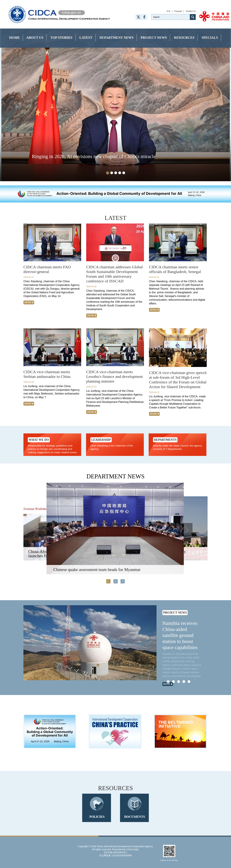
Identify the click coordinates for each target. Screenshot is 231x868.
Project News (154, 38)
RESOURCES (115, 788)
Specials (210, 38)
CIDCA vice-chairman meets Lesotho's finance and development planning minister (114, 377)
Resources (184, 38)
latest (115, 218)
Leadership (101, 440)
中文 (169, 11)
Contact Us (191, 11)
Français (178, 11)
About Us (35, 38)
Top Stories (61, 38)
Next (186, 530)
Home (14, 38)
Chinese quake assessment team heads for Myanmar (97, 570)
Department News (117, 38)
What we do (39, 440)
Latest (86, 38)
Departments (165, 440)
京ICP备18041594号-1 (115, 852)
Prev (45, 530)
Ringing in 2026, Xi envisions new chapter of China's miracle (94, 156)
